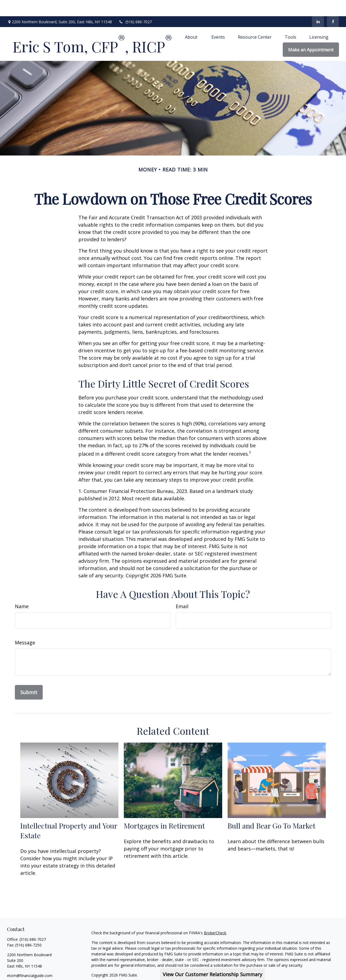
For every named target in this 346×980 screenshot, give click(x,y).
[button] (192, 21)
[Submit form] (29, 676)
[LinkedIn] (318, 5)
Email (182, 590)
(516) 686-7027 (135, 6)
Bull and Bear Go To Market (272, 809)
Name (22, 590)
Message (25, 626)
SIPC (111, 974)
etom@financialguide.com (30, 959)
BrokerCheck (215, 917)
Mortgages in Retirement (164, 809)
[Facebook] (333, 5)
